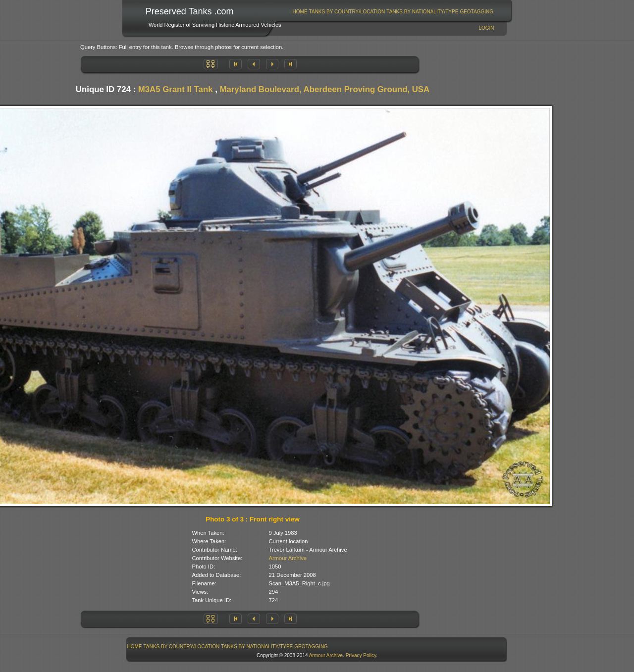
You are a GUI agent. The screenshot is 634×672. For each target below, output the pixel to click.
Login (486, 28)
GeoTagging (476, 12)
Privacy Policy (361, 655)
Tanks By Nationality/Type (422, 12)
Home (300, 12)
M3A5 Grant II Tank (176, 89)
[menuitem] (300, 12)
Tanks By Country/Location (347, 12)
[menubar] (393, 12)
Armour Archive (288, 558)
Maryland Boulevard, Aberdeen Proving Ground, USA (325, 89)
